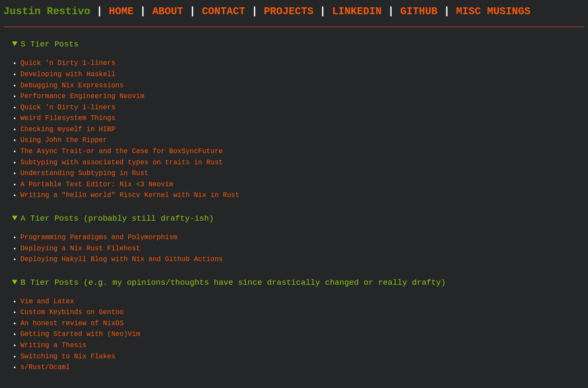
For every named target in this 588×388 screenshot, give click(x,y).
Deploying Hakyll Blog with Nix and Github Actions (121, 259)
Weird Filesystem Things (68, 118)
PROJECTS (289, 11)
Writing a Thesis (53, 345)
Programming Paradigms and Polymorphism (99, 237)
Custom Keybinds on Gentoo (72, 312)
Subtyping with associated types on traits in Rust (121, 163)
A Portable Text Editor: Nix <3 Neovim (97, 185)
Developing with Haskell (68, 74)
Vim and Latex (47, 302)
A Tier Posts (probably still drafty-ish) (117, 219)
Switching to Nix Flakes (68, 357)
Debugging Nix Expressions (72, 86)
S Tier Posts (50, 45)
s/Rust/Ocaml (45, 367)
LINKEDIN (357, 11)
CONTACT (224, 11)
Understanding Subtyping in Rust (84, 173)
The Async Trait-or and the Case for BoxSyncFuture (121, 151)
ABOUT (168, 11)
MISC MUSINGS (493, 11)
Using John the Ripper (64, 140)
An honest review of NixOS (72, 323)
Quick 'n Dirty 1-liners (68, 63)
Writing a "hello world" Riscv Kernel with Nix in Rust (130, 195)
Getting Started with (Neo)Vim (80, 334)
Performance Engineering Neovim (82, 96)
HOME (121, 11)
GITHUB (419, 11)
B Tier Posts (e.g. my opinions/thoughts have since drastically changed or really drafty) (233, 283)
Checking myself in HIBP (68, 129)
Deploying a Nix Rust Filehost (80, 249)
